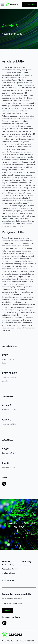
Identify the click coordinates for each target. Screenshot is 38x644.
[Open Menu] (3, 4)
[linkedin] (4, 623)
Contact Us (7, 580)
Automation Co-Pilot (7, 569)
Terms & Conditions (18, 641)
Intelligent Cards (7, 573)
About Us (24, 565)
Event (5, 355)
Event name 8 (9, 373)
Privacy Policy (6, 641)
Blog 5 (5, 449)
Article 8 (7, 405)
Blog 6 (5, 463)
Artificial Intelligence (7, 565)
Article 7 (7, 420)
